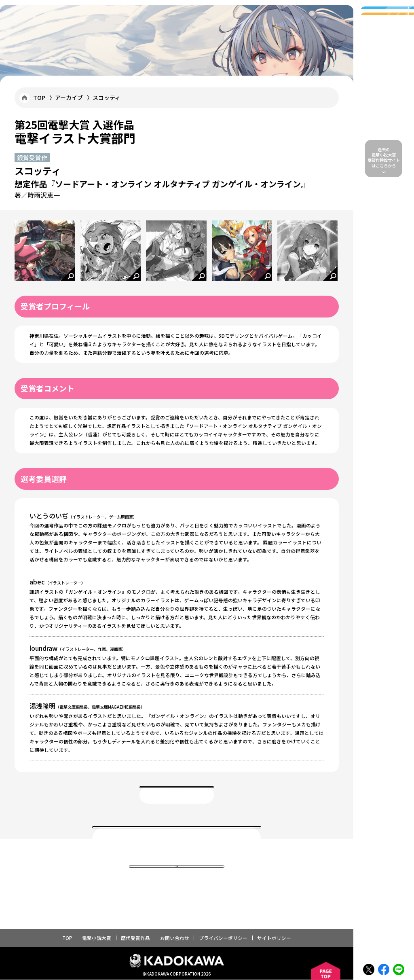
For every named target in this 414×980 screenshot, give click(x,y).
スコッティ (107, 97)
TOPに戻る (177, 875)
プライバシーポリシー (223, 938)
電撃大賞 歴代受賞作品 (177, 840)
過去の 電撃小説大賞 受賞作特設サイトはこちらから (384, 158)
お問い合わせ (175, 938)
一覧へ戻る (176, 795)
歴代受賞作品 (135, 938)
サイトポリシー (274, 938)
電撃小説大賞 (97, 938)
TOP (39, 97)
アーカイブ (69, 97)
